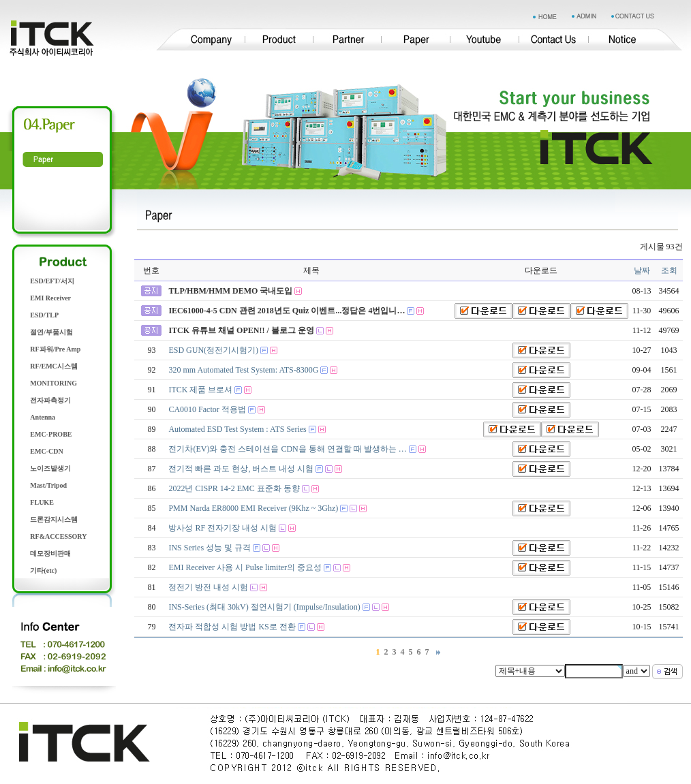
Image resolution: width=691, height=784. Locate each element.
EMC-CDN (46, 451)
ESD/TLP (44, 315)
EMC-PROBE (51, 434)
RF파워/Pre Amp (55, 349)
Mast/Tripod (48, 485)
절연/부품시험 (51, 332)
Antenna (43, 417)
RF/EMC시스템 (53, 366)
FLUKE (42, 502)
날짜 (642, 270)
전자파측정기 (50, 400)
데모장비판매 (50, 553)
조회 (669, 270)
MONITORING (53, 383)
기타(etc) (43, 570)
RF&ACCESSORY (58, 536)
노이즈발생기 (50, 468)
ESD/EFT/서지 (52, 281)
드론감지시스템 (54, 519)
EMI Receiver (50, 298)
